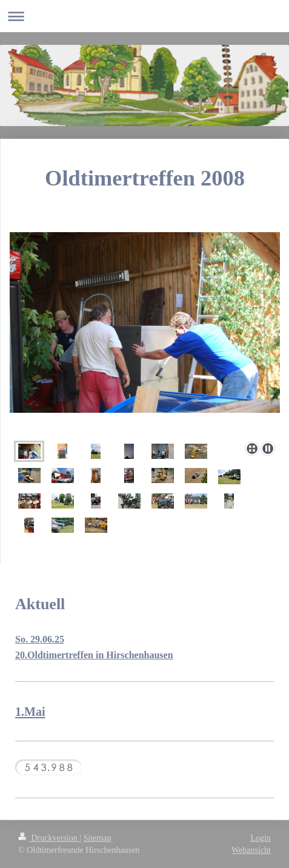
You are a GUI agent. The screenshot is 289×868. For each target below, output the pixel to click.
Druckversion (49, 838)
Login (261, 838)
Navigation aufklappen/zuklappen (144, 16)
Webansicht (251, 850)
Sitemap (98, 838)
